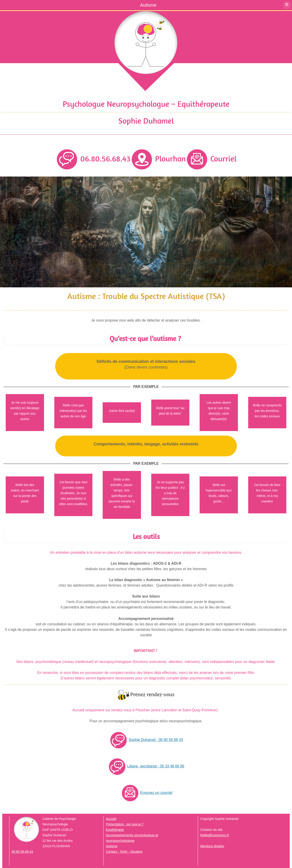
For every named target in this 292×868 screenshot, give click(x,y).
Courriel (212, 159)
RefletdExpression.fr (215, 835)
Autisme (112, 846)
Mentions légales (212, 846)
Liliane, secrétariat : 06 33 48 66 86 (146, 766)
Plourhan (159, 159)
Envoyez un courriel (146, 793)
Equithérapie (115, 830)
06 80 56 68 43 (22, 852)
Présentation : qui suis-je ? (125, 824)
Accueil (111, 819)
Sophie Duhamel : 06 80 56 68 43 (146, 740)
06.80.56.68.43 (94, 159)
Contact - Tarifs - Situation (124, 852)
